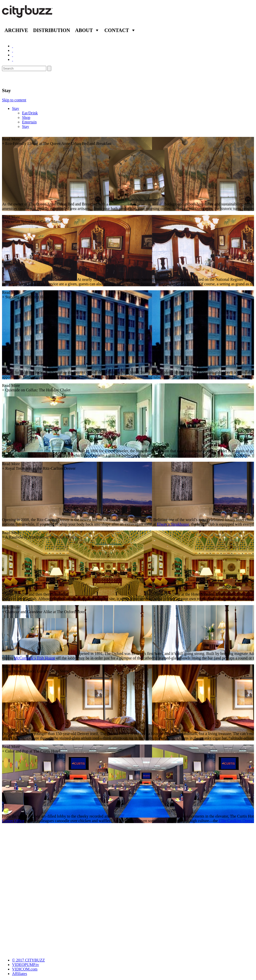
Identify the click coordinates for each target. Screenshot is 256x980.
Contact (117, 30)
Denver (11, 79)
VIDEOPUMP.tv (25, 965)
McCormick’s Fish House (34, 658)
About (84, 30)
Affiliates (19, 974)
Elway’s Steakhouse (173, 524)
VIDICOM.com (25, 969)
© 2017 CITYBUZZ (28, 960)
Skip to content (14, 100)
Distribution (51, 30)
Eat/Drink (30, 113)
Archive (16, 30)
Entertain (29, 122)
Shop (26, 117)
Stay (15, 108)
